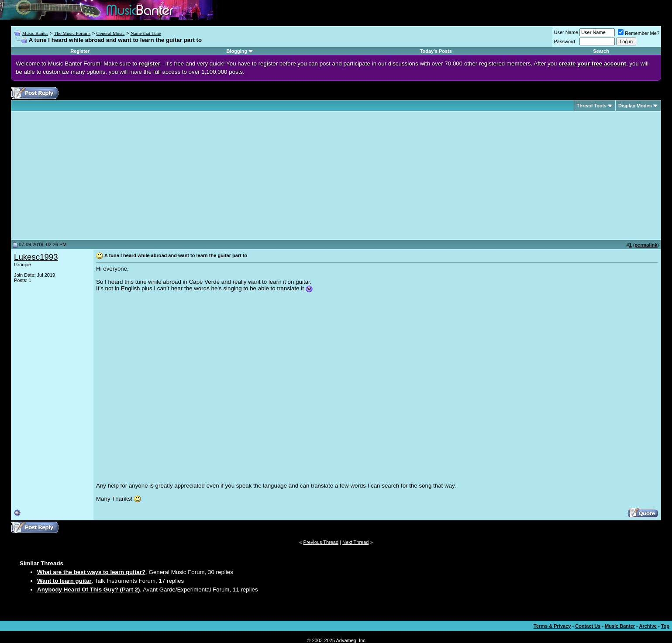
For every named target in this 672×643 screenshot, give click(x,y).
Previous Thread (321, 542)
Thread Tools (592, 106)
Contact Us (588, 626)
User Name (566, 32)
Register (80, 51)
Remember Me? (639, 33)
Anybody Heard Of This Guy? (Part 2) (89, 590)
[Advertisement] (87, 175)
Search (601, 51)
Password (565, 41)
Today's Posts (436, 51)
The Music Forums (72, 33)
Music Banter (35, 33)
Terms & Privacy (552, 626)
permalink (646, 245)
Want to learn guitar (64, 581)
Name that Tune (146, 33)
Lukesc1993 (36, 257)
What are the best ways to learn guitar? (91, 572)
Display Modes (635, 106)
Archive (648, 626)
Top (665, 626)
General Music (110, 33)
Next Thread (355, 542)
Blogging (237, 51)
